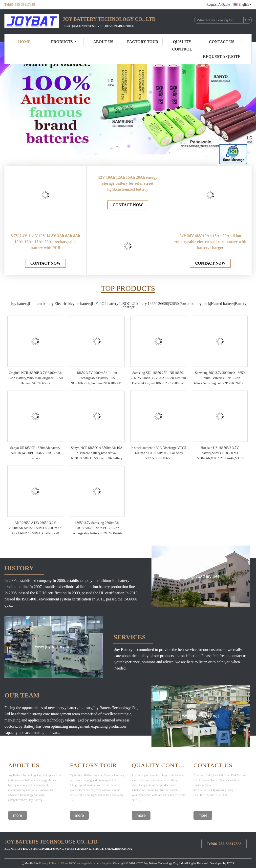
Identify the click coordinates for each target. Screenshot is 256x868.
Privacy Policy (48, 863)
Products (64, 42)
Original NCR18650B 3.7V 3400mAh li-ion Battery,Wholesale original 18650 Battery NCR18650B (35, 378)
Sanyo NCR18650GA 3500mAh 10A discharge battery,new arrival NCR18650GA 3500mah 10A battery (97, 453)
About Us (103, 42)
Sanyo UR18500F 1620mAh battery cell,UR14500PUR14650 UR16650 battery (35, 453)
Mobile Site (30, 863)
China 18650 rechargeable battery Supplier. (87, 863)
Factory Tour (143, 42)
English (245, 5)
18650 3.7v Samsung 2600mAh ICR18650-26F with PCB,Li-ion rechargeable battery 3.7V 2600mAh (97, 528)
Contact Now (46, 263)
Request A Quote (218, 5)
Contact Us (222, 42)
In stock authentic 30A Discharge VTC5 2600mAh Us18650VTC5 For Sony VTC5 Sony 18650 (158, 453)
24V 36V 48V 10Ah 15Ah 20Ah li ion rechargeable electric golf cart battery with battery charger (210, 242)
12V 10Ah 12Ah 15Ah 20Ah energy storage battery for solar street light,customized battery (128, 183)
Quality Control (182, 45)
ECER (231, 863)
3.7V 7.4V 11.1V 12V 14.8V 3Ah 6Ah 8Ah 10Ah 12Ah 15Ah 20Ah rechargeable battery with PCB (46, 242)
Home (24, 42)
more (18, 815)
